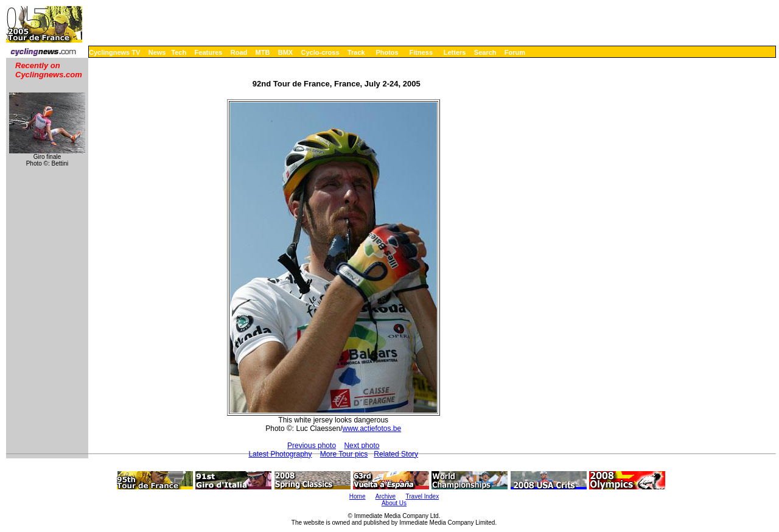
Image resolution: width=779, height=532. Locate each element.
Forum (515, 52)
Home (358, 496)
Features (209, 52)
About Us (394, 503)
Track (356, 52)
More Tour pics (344, 454)
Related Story (396, 454)
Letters (455, 52)
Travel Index (423, 496)
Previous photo (312, 446)
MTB (263, 52)
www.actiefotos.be (372, 429)
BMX (285, 52)
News (157, 52)
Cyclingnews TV (114, 52)
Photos (387, 52)
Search (485, 52)
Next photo (362, 446)
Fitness (421, 52)
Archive (386, 496)
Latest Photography (280, 454)
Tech (179, 52)
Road (239, 52)
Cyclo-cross (320, 52)
